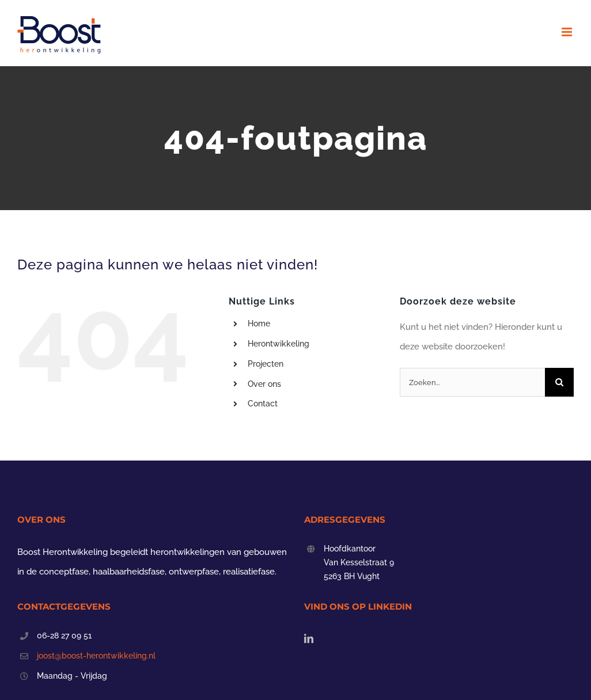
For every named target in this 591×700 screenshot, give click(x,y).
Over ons (264, 384)
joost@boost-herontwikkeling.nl (96, 656)
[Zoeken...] (472, 382)
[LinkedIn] (309, 638)
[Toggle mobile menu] (568, 32)
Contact (263, 404)
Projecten (266, 364)
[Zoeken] (559, 382)
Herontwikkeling (279, 344)
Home (259, 324)
